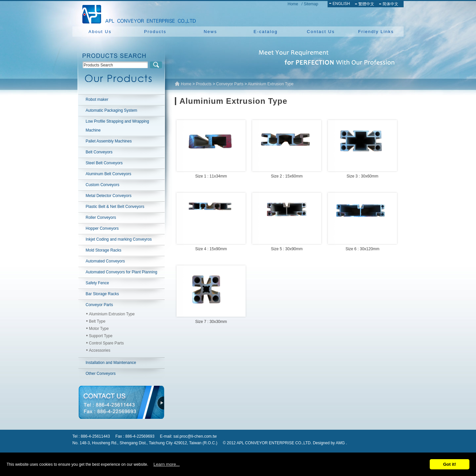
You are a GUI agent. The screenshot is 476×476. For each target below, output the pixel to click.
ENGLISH (341, 4)
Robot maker (97, 99)
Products (155, 32)
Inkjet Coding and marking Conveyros (119, 239)
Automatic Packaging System (111, 110)
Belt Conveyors (99, 152)
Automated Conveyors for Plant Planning (121, 272)
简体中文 (390, 4)
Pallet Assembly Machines (109, 141)
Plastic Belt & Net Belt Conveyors (115, 207)
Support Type (101, 336)
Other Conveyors (101, 374)
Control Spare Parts (106, 343)
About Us (100, 32)
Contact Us (321, 32)
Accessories (100, 350)
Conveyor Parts (99, 305)
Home (293, 4)
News (210, 32)
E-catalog (266, 32)
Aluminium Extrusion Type (112, 314)
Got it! (449, 464)
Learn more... (166, 464)
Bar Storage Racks (102, 294)
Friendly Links (376, 32)
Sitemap (311, 4)
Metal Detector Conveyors (109, 196)
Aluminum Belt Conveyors (108, 174)
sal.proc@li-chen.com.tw (195, 436)
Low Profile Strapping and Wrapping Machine (117, 126)
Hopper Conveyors (102, 228)
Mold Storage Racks (103, 250)
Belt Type (97, 321)
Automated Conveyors (105, 261)
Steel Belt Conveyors (104, 163)
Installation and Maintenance (111, 363)
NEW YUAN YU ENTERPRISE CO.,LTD (137, 13)
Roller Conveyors (101, 218)
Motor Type (99, 329)
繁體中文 (366, 4)
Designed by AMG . (330, 443)
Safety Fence (97, 283)
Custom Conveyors (102, 185)
